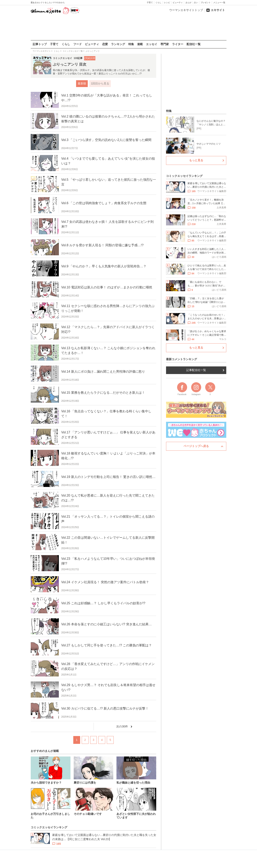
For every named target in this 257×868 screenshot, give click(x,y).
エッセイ (152, 44)
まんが (188, 3)
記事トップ (40, 44)
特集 (131, 44)
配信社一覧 (194, 44)
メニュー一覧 (219, 3)
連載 (140, 44)
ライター (178, 44)
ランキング (118, 44)
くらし (158, 3)
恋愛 (105, 44)
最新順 (82, 83)
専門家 (165, 44)
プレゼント (206, 3)
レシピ (167, 3)
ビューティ (178, 3)
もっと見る (196, 160)
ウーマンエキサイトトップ (186, 10)
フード (78, 44)
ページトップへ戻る (196, 446)
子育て (150, 3)
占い (196, 3)
